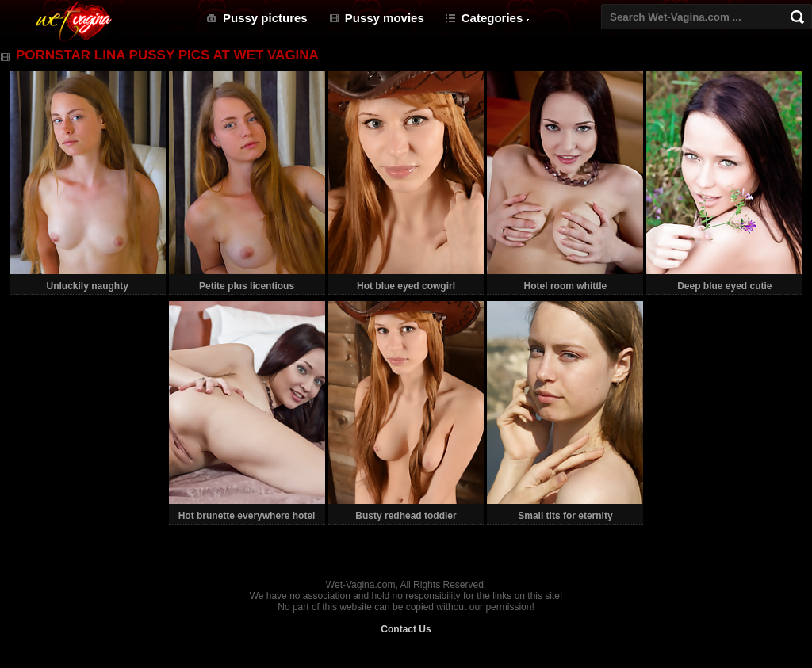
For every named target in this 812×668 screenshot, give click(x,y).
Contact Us (406, 629)
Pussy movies (385, 18)
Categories (492, 18)
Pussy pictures (265, 18)
